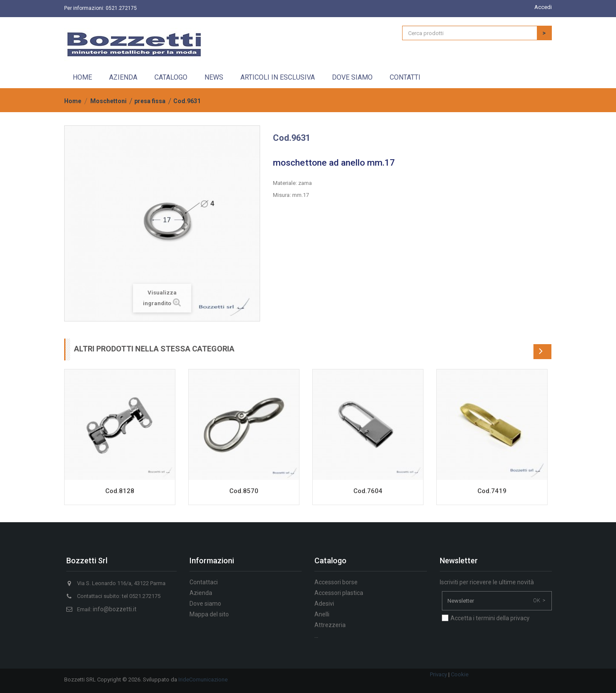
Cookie (460, 674)
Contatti (405, 77)
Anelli (322, 614)
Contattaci (204, 582)
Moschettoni (108, 101)
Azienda (123, 77)
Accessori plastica (339, 593)
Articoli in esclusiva (278, 77)
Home (82, 77)
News (214, 77)
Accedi (543, 7)
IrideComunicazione (203, 680)
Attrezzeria (330, 625)
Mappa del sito (209, 614)
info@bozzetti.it (115, 609)
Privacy (438, 674)
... (316, 636)
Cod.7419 (492, 491)
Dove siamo (352, 77)
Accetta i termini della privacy (490, 618)
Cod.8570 (244, 491)
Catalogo (171, 77)
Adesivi (324, 604)
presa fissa (150, 101)
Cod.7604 (368, 491)
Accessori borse (336, 582)
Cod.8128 (120, 491)
